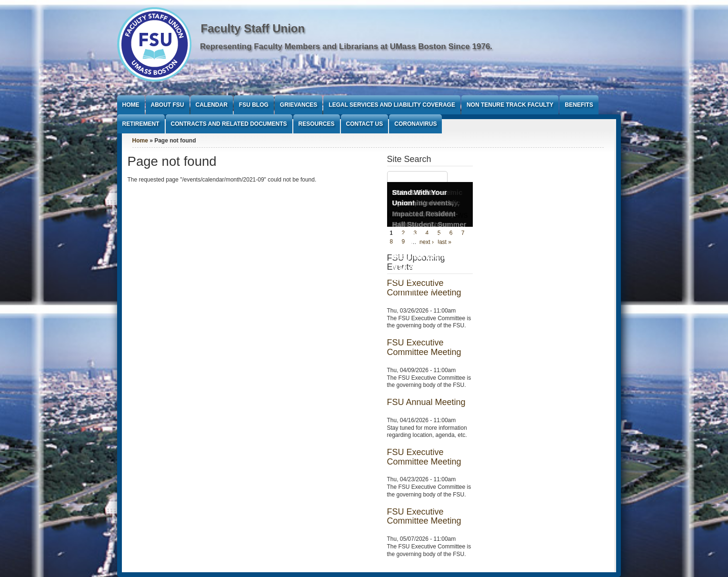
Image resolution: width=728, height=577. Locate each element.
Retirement (141, 124)
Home (131, 105)
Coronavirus (415, 124)
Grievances (299, 105)
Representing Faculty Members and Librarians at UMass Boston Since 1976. (346, 46)
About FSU (168, 105)
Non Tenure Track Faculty (510, 105)
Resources (317, 124)
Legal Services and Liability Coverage (392, 105)
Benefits (579, 105)
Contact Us (365, 124)
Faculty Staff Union (253, 28)
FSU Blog (254, 105)
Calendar (212, 105)
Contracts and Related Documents (229, 124)
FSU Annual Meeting (426, 402)
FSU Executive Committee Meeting (424, 347)
